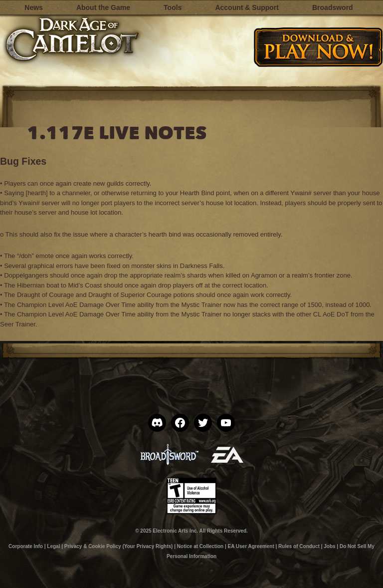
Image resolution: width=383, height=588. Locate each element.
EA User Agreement (251, 546)
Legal (53, 546)
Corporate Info (26, 546)
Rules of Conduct (299, 546)
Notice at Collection (200, 546)
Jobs (329, 546)
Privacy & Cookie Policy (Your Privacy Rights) (119, 546)
